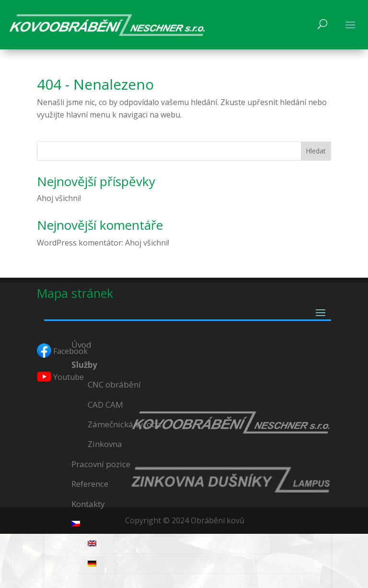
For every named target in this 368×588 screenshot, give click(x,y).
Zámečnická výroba (125, 424)
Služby (84, 365)
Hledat (316, 151)
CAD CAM (105, 405)
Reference (90, 484)
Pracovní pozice (101, 464)
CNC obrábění (114, 384)
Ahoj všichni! (59, 198)
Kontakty (88, 504)
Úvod (81, 345)
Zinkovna (105, 444)
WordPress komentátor (79, 243)
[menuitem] (188, 524)
